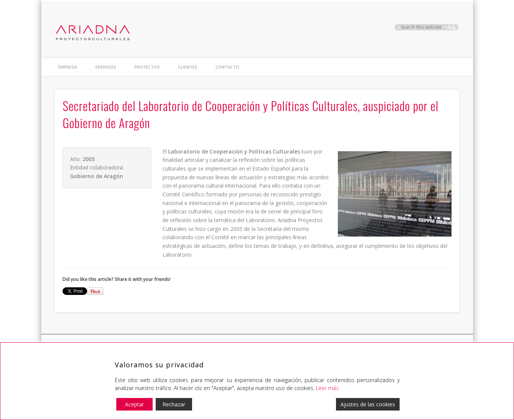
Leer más (327, 388)
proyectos (147, 67)
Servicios (106, 67)
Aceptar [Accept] (134, 404)
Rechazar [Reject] (174, 404)
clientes (188, 67)
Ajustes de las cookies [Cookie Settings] (368, 404)
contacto (227, 67)
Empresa (67, 67)
